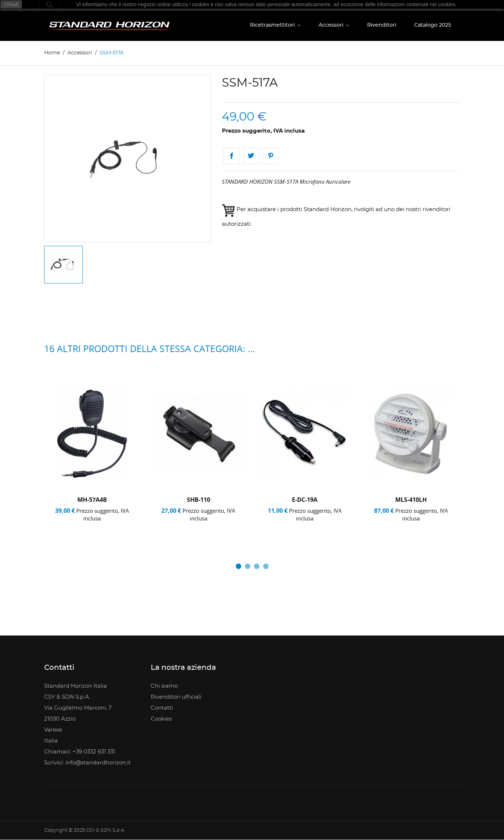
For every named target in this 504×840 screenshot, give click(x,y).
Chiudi (11, 4)
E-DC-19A (305, 500)
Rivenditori (382, 25)
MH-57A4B (92, 500)
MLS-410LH (411, 500)
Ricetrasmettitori (273, 25)
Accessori (332, 25)
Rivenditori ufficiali (176, 697)
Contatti (162, 708)
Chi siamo (164, 686)
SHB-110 (199, 500)
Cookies (161, 719)
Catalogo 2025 (433, 25)
